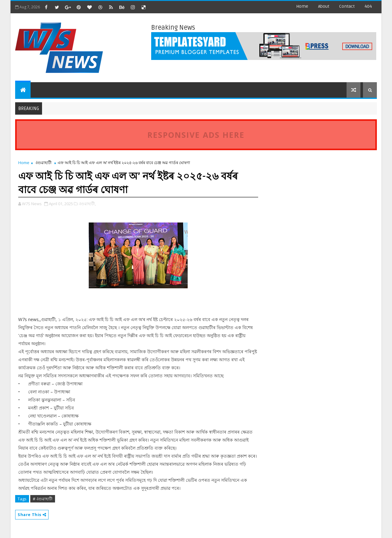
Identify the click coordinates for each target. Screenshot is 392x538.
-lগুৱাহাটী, (87, 204)
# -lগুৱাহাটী (43, 499)
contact (347, 6)
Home (302, 6)
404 (368, 6)
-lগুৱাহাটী (43, 163)
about (324, 6)
